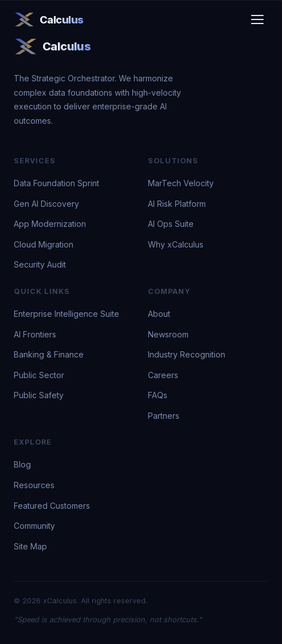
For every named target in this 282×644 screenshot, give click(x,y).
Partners (164, 416)
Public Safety (39, 395)
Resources (34, 485)
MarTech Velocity (181, 183)
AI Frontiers (35, 334)
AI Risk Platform (177, 204)
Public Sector (39, 375)
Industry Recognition (187, 354)
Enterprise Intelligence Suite (66, 314)
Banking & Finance (49, 354)
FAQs (158, 395)
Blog (22, 464)
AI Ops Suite (171, 224)
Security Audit (40, 264)
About (159, 314)
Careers (163, 375)
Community (34, 526)
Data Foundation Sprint (56, 183)
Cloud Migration (44, 244)
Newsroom (168, 334)
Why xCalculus (176, 244)
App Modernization (50, 224)
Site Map (30, 546)
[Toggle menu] (257, 19)
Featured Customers (52, 506)
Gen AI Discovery (46, 204)
